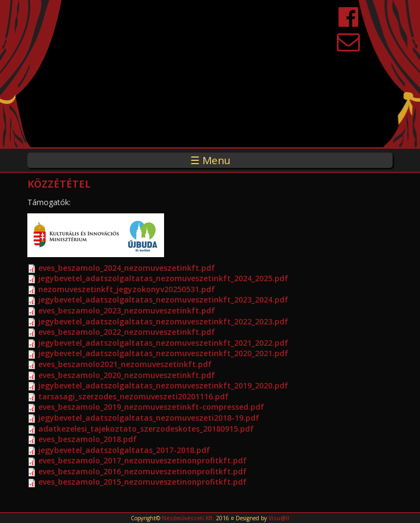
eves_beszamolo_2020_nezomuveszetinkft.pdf (127, 375)
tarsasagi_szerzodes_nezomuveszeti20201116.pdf (133, 396)
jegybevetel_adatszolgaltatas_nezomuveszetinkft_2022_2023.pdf (163, 321)
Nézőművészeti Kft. (188, 518)
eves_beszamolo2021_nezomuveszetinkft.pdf (125, 364)
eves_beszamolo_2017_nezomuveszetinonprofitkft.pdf (142, 460)
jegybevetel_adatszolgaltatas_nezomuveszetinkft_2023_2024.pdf (163, 300)
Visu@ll (279, 518)
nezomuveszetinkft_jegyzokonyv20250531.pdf (127, 289)
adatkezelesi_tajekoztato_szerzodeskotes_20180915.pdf (146, 429)
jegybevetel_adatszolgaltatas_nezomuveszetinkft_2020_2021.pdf (163, 353)
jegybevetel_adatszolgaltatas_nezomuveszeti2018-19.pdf (149, 418)
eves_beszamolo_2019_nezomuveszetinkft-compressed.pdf (151, 407)
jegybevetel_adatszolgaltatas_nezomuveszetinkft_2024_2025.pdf (163, 278)
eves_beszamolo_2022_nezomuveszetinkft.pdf (127, 332)
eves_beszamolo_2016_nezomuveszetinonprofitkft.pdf (142, 471)
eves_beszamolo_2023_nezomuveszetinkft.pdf (127, 310)
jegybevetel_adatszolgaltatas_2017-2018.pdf (124, 450)
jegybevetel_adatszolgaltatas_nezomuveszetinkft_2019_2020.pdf (163, 385)
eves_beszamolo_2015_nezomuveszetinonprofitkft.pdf (142, 482)
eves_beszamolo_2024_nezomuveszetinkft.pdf (127, 268)
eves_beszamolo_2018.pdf (87, 439)
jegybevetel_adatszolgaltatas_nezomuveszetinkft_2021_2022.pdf (163, 343)
